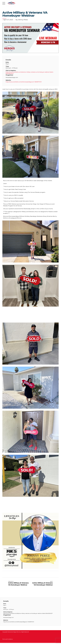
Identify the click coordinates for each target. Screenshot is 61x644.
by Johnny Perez (22, 20)
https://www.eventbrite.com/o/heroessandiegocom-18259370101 (24, 82)
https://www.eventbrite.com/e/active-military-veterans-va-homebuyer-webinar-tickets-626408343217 (30, 73)
